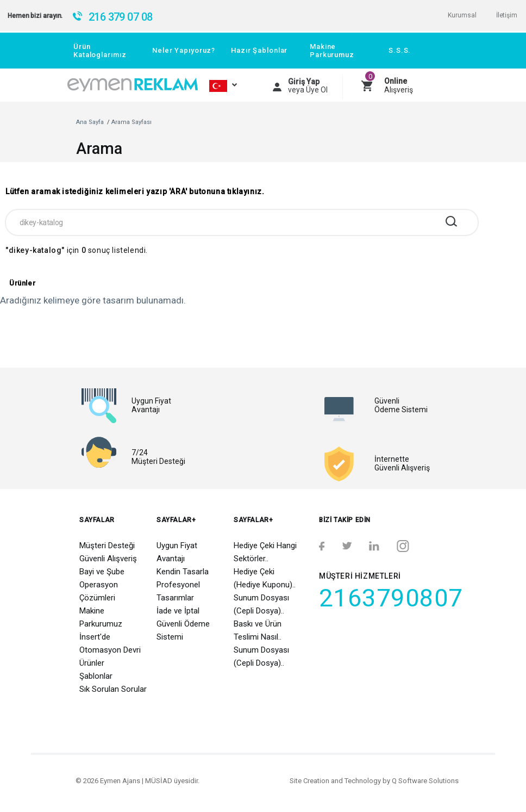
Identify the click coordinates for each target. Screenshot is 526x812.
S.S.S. (400, 50)
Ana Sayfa (90, 122)
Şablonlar (96, 676)
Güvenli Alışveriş (108, 559)
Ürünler (92, 663)
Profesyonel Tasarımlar (178, 591)
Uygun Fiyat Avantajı (177, 552)
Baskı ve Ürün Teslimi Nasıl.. (258, 630)
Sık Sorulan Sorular (113, 689)
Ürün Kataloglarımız (100, 51)
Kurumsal (462, 15)
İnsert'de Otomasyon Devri (110, 643)
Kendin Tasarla (183, 572)
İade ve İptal (178, 611)
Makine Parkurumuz (332, 51)
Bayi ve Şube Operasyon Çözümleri (102, 585)
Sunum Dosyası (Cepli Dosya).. (261, 604)
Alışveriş (399, 85)
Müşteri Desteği (107, 546)
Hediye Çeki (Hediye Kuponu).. (265, 578)
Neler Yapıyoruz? (184, 50)
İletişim (507, 15)
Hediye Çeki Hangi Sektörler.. (265, 552)
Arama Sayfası (131, 122)
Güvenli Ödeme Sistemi (183, 630)
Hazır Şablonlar (259, 50)
